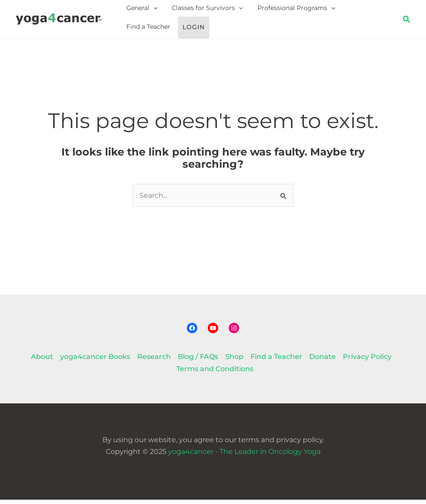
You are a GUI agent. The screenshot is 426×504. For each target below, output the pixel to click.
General (139, 10)
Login (135, 32)
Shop (234, 361)
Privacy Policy (367, 361)
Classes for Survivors (198, 10)
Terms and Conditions (215, 373)
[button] (407, 22)
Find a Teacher (351, 10)
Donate (323, 361)
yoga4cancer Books (95, 361)
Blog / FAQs (198, 361)
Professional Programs (282, 10)
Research (154, 361)
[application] (150, 10)
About (42, 361)
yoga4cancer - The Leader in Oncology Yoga (244, 455)
